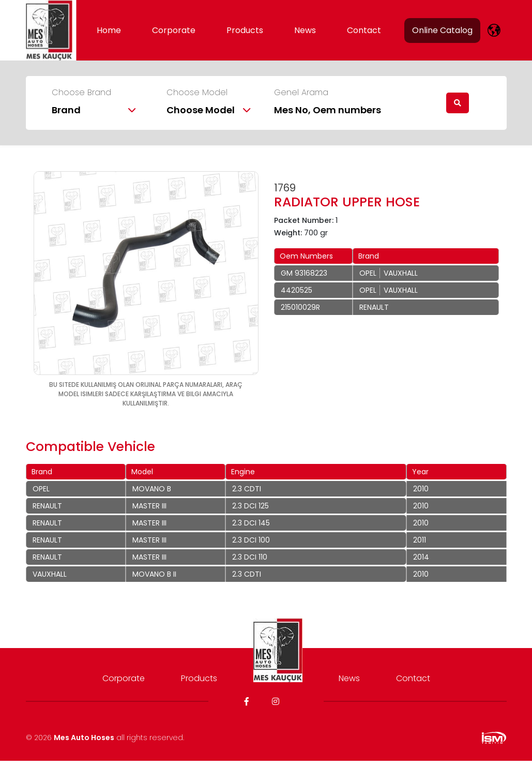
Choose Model (197, 93)
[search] (458, 103)
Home (109, 30)
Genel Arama (301, 93)
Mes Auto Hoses (84, 738)
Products (245, 30)
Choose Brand (81, 93)
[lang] (494, 30)
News (305, 30)
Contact (364, 30)
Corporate (174, 30)
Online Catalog (442, 30)
